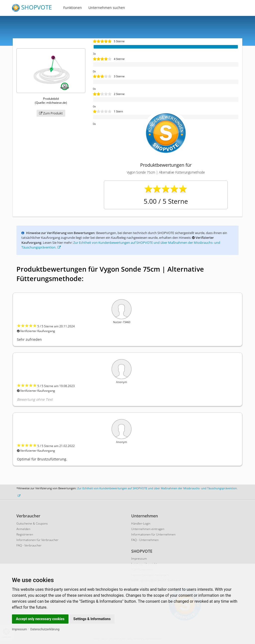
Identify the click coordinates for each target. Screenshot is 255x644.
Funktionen (73, 8)
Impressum (19, 629)
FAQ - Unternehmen (145, 540)
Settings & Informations (92, 619)
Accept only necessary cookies (40, 619)
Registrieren (25, 534)
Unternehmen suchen (107, 8)
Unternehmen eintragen (148, 529)
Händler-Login (141, 523)
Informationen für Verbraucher (37, 540)
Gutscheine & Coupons (32, 523)
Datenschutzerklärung (45, 629)
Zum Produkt (51, 113)
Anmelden (23, 529)
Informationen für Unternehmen (153, 534)
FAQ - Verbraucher (29, 545)
